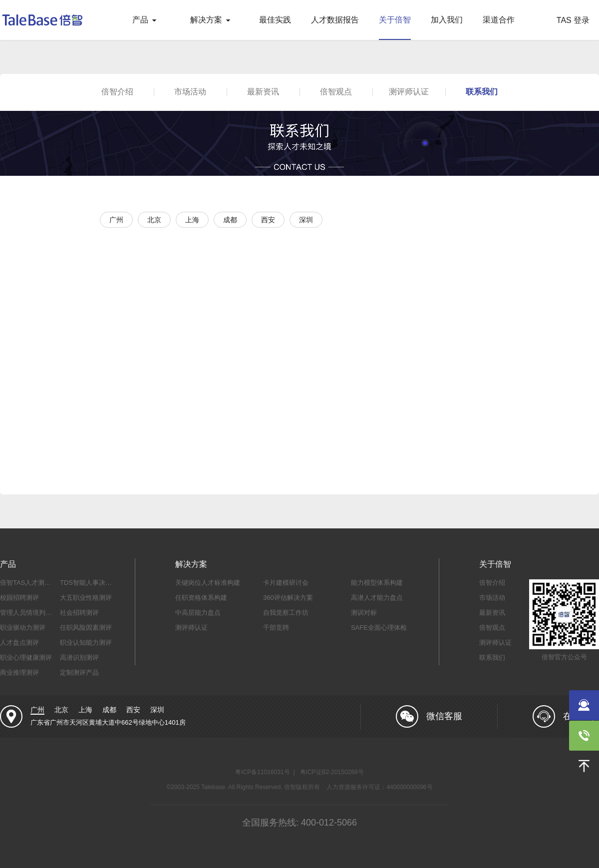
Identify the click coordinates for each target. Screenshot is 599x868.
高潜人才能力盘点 (377, 598)
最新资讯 (263, 92)
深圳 (157, 710)
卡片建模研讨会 (286, 583)
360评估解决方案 (288, 598)
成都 (109, 710)
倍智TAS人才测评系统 (32, 583)
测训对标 (364, 613)
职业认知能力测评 (86, 643)
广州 (37, 710)
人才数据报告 (335, 20)
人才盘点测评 (19, 643)
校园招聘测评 (19, 598)
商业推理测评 (19, 672)
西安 (133, 710)
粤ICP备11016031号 (262, 772)
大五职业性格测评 (86, 598)
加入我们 (447, 20)
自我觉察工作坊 (286, 613)
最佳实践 (275, 20)
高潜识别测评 (79, 657)
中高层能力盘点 (198, 613)
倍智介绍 (117, 92)
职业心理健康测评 (26, 657)
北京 (61, 710)
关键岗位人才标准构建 (208, 583)
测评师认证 (409, 92)
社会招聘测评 (79, 613)
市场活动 (190, 92)
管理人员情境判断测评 (32, 613)
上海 (85, 710)
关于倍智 (395, 20)
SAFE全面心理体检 (379, 628)
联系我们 (482, 92)
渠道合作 (499, 20)
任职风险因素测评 (86, 628)
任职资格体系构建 (201, 598)
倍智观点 (336, 92)
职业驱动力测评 (23, 628)
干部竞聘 (276, 628)
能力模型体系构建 (377, 583)
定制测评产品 (79, 672)
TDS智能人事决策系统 (92, 583)
